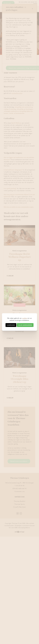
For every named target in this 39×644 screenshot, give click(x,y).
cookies (25, 318)
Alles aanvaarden (25, 325)
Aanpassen (11, 325)
